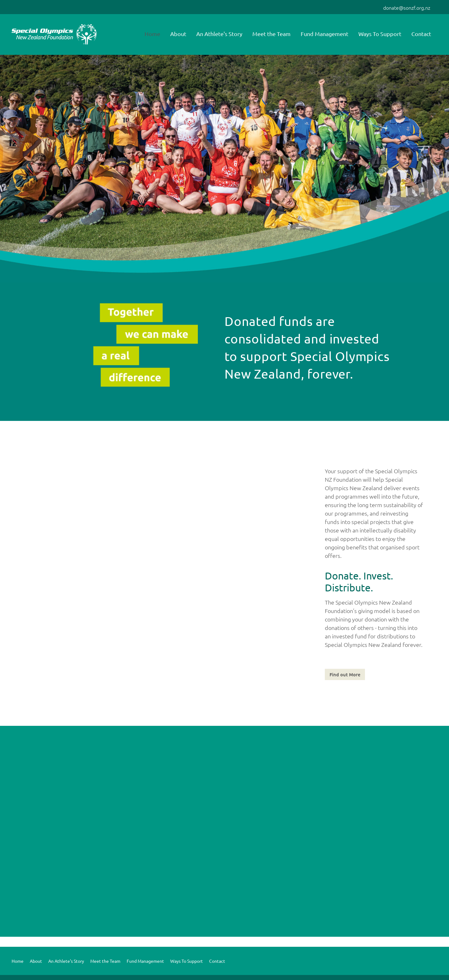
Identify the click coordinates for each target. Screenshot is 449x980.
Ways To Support (380, 34)
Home (152, 34)
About (178, 34)
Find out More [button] (345, 674)
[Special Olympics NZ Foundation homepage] (54, 34)
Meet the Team (272, 34)
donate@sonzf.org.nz (407, 8)
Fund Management (325, 34)
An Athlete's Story (219, 34)
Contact (421, 34)
